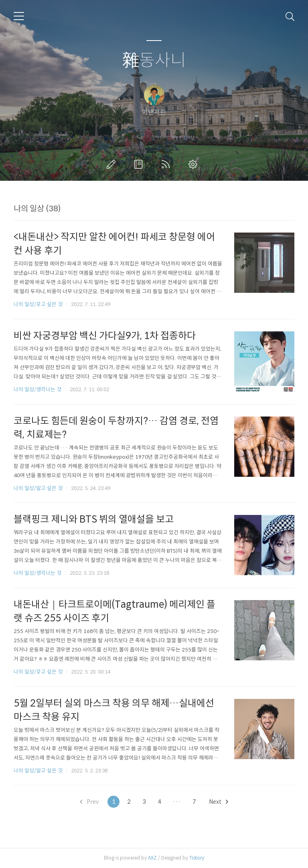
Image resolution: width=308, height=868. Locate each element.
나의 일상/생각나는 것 (37, 389)
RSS (167, 164)
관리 (195, 164)
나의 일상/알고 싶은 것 (38, 488)
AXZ (152, 858)
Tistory (197, 858)
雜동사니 (154, 60)
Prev (89, 802)
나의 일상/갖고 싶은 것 (38, 304)
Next (219, 802)
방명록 (140, 164)
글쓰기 (113, 164)
